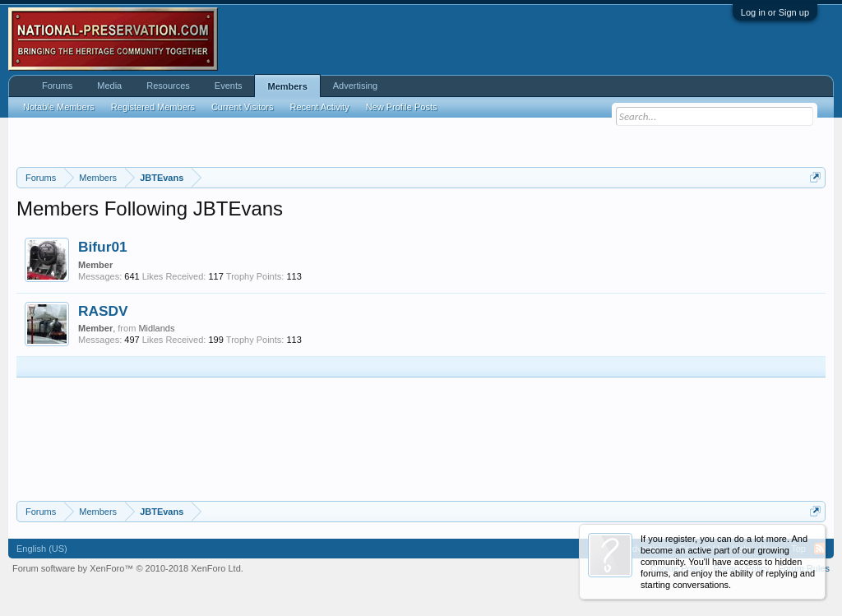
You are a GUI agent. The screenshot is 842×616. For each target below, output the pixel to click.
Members (287, 86)
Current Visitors (243, 107)
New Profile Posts (402, 107)
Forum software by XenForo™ (128, 568)
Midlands (156, 328)
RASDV (103, 311)
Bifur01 (103, 247)
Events (229, 86)
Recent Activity (320, 107)
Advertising (355, 86)
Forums (57, 86)
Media (109, 86)
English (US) (42, 549)
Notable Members (59, 107)
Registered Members (153, 107)
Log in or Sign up (775, 12)
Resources (168, 86)
